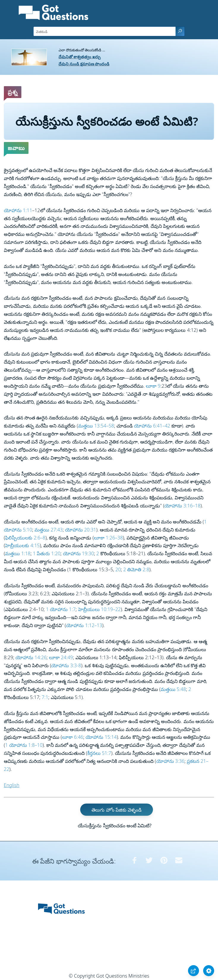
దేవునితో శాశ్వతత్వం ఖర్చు (80, 57)
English (12, 785)
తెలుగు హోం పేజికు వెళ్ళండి (116, 809)
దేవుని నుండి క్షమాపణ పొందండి (84, 64)
